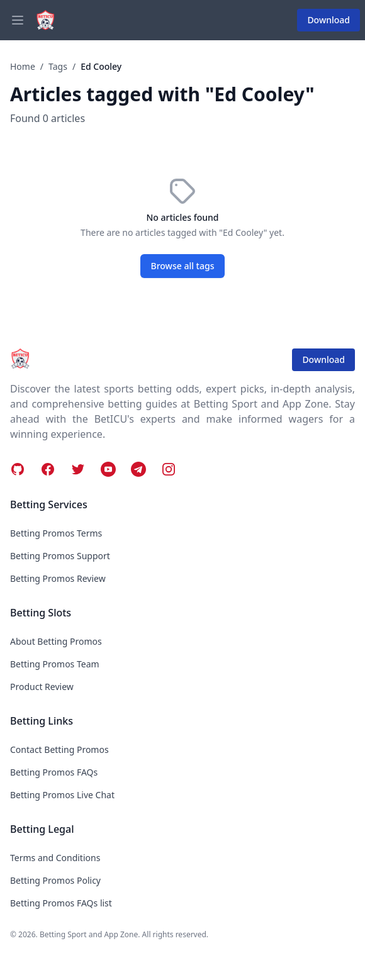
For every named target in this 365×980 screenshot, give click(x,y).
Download (328, 20)
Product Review (42, 687)
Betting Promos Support (60, 556)
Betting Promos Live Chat (62, 795)
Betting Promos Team (55, 664)
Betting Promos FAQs (54, 772)
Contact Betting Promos (59, 749)
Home (23, 66)
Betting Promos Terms (56, 533)
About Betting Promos (56, 641)
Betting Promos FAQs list (61, 903)
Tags (58, 66)
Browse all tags (183, 266)
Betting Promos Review (58, 578)
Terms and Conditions (55, 858)
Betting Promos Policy (55, 880)
